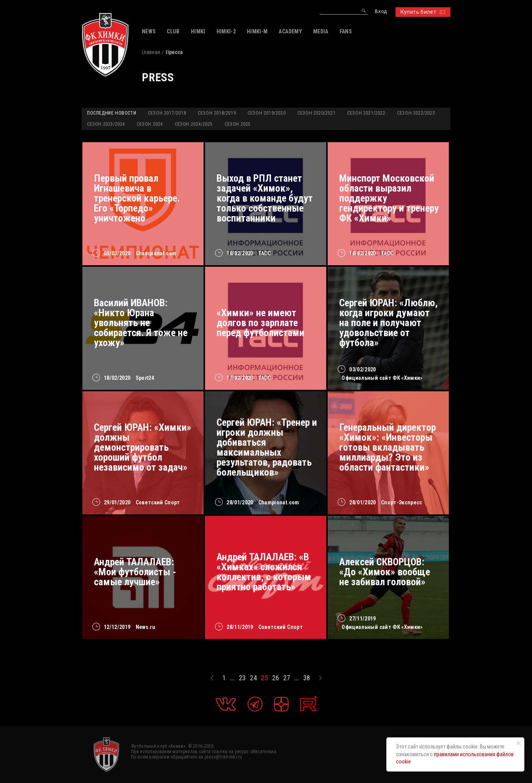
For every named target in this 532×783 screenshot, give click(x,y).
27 (287, 678)
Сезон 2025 (238, 124)
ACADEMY (290, 31)
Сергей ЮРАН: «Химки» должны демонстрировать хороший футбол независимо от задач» (143, 447)
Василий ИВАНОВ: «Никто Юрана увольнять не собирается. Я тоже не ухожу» (141, 323)
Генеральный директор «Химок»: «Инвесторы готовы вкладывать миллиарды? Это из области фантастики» (388, 447)
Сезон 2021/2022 (366, 113)
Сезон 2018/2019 (217, 113)
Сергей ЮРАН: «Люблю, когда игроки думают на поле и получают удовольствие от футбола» (388, 323)
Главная (151, 52)
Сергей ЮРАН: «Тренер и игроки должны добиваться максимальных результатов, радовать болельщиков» (267, 447)
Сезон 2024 (150, 124)
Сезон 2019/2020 (267, 113)
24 (253, 678)
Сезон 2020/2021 (316, 113)
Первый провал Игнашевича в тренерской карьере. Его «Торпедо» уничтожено (137, 198)
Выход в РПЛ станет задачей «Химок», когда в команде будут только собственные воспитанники (265, 198)
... (232, 678)
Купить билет (423, 12)
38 (307, 678)
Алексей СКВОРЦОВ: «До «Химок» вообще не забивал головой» (385, 572)
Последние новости (112, 113)
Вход (381, 12)
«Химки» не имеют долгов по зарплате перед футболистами (260, 323)
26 (276, 678)
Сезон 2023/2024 (106, 124)
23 (242, 678)
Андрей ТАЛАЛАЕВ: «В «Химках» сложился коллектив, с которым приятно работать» (264, 572)
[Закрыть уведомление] (519, 743)
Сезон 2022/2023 (416, 113)
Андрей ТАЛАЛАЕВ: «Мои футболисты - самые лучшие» (135, 572)
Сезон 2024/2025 (194, 124)
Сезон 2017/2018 (167, 113)
